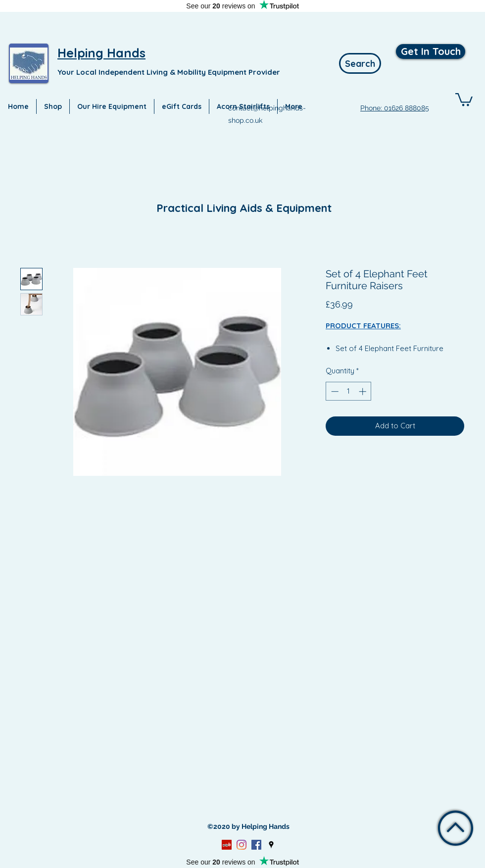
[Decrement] (334, 391)
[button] (464, 99)
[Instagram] (242, 845)
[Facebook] (256, 845)
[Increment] (364, 391)
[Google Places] (271, 845)
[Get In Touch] (431, 51)
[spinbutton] (349, 391)
